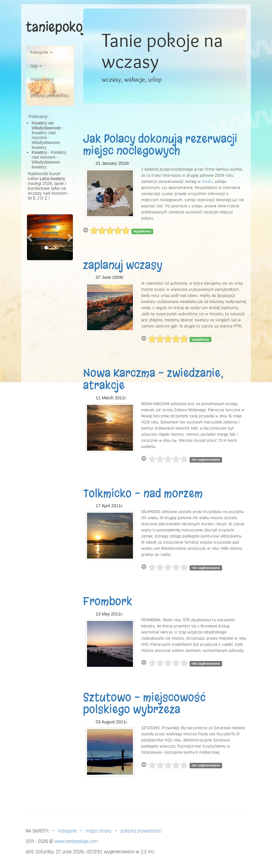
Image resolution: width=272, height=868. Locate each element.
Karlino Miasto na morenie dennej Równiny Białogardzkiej (50, 227)
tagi (36, 66)
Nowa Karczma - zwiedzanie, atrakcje (153, 379)
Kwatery (39, 152)
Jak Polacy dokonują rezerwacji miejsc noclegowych (160, 145)
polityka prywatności (50, 96)
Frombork (108, 601)
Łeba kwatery (53, 179)
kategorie (42, 52)
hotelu (207, 182)
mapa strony (42, 79)
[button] (30, 237)
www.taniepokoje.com (76, 841)
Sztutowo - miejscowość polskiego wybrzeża (144, 704)
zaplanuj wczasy (123, 265)
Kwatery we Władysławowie (46, 125)
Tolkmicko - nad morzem (143, 493)
